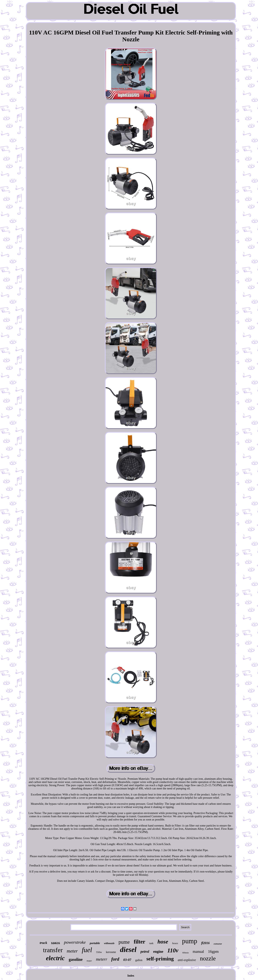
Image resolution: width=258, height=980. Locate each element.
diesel (128, 950)
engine (158, 952)
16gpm (213, 951)
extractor (218, 944)
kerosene (111, 952)
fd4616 (56, 943)
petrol (145, 952)
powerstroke (75, 942)
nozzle (208, 958)
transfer (53, 950)
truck (43, 943)
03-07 (127, 960)
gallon (139, 960)
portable (95, 943)
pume (124, 942)
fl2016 (205, 943)
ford (115, 959)
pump (190, 941)
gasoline (76, 959)
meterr (102, 959)
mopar (89, 961)
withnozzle (109, 943)
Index (131, 976)
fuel (87, 950)
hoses (175, 943)
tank (151, 943)
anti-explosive (187, 960)
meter (72, 951)
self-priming (160, 959)
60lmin (186, 953)
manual (198, 951)
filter (140, 942)
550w (99, 952)
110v (173, 950)
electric (55, 958)
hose (163, 942)
